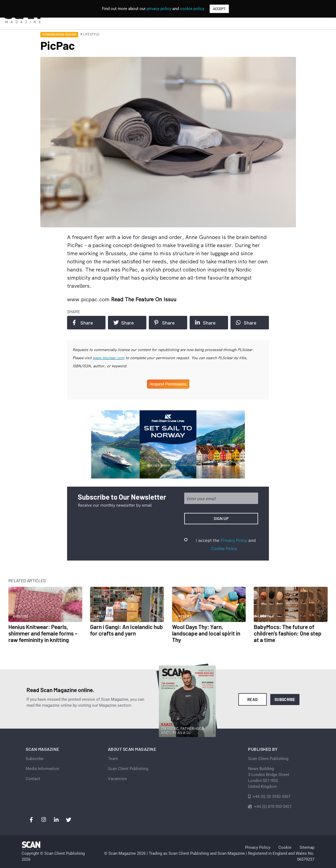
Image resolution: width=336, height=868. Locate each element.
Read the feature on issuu (144, 299)
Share (83, 323)
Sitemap (307, 847)
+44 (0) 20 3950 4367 (271, 797)
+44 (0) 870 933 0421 (273, 807)
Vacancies (117, 779)
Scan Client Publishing (128, 769)
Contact (33, 779)
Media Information (42, 769)
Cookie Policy (224, 548)
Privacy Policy (234, 540)
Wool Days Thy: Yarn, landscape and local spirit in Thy (206, 633)
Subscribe (285, 699)
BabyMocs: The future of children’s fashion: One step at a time (288, 633)
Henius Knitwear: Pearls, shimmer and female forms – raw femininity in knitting (43, 633)
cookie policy (192, 9)
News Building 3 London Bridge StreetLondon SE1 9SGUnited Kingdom (269, 778)
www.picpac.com (89, 299)
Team (113, 759)
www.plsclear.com (109, 358)
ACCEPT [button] (219, 9)
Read (253, 699)
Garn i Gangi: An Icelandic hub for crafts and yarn (126, 630)
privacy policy (159, 9)
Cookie (285, 847)
